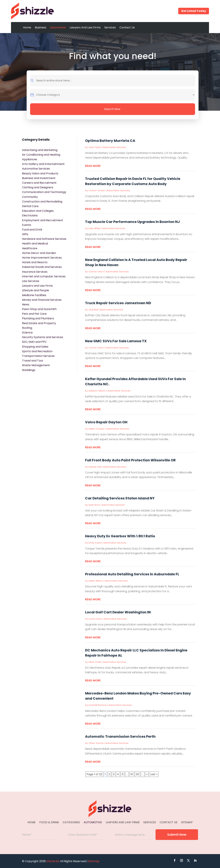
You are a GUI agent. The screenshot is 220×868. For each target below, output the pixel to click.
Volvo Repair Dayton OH (106, 422)
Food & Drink (49, 823)
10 (132, 774)
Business (41, 27)
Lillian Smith (95, 662)
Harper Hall (95, 467)
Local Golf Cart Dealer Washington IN (118, 612)
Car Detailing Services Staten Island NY (120, 498)
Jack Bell (93, 310)
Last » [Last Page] (154, 774)
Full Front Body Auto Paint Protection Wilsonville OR (130, 460)
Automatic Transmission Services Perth (120, 736)
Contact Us (127, 27)
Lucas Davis (95, 619)
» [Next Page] (147, 774)
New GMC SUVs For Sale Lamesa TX (116, 341)
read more (93, 166)
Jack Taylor (95, 147)
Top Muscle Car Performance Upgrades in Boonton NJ (132, 222)
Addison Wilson (97, 391)
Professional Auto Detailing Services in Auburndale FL (132, 574)
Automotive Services (114, 147)
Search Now (112, 109)
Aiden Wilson (96, 581)
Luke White (94, 228)
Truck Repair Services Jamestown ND (118, 303)
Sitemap (187, 823)
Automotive (58, 27)
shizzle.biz (53, 861)
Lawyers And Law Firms (85, 27)
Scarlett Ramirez (98, 705)
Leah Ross (94, 505)
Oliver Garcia (96, 743)
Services (110, 27)
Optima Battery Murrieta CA (110, 141)
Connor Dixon (96, 272)
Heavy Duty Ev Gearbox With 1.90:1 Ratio (120, 536)
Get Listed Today (194, 11)
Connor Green (97, 190)
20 (137, 774)
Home (27, 27)
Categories (71, 823)
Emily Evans (95, 543)
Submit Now (177, 835)
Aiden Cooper (96, 429)
